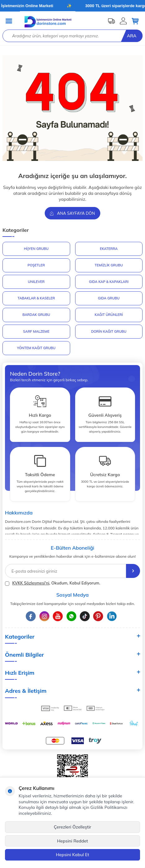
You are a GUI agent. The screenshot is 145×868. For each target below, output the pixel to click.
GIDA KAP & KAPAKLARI (109, 282)
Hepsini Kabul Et (72, 855)
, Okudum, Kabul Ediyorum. (53, 583)
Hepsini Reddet (72, 841)
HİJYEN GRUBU (36, 249)
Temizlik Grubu (109, 265)
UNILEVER (36, 282)
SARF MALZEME (36, 331)
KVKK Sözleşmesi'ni (31, 583)
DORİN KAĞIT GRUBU (109, 331)
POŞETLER (36, 265)
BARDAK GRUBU (36, 315)
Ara (132, 36)
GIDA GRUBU (109, 298)
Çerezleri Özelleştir (72, 827)
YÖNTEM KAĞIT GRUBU (36, 348)
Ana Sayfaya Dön (72, 213)
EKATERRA (109, 249)
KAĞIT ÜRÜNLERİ (109, 315)
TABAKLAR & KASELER (36, 298)
